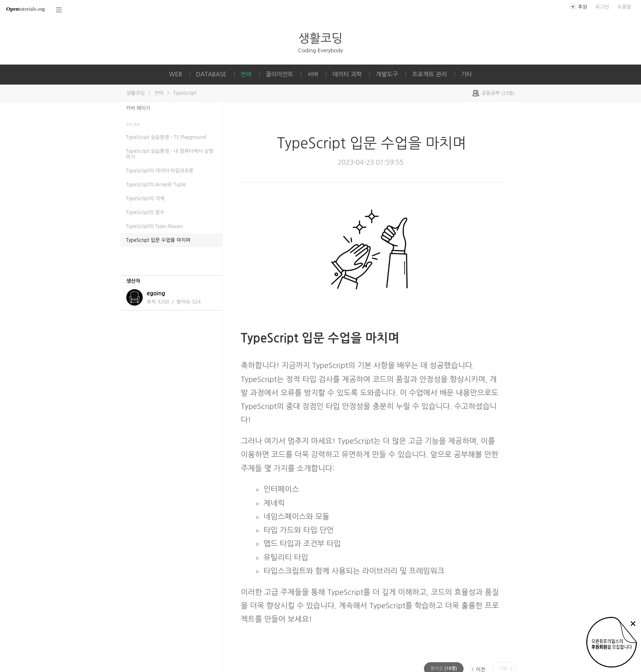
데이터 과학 (347, 74)
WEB (175, 74)
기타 (467, 74)
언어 (246, 74)
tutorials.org (26, 9)
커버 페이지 (138, 108)
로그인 (602, 7)
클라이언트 (280, 74)
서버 (313, 74)
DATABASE (212, 74)
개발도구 (387, 74)
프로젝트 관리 (429, 74)
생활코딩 (320, 38)
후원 (583, 7)
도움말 (624, 7)
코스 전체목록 (59, 10)
